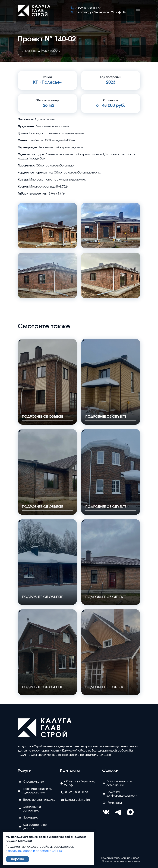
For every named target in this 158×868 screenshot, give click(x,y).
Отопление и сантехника (29, 809)
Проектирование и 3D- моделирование (36, 791)
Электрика (28, 818)
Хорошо (18, 859)
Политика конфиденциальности (120, 794)
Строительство (31, 782)
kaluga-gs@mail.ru (75, 800)
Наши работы (51, 51)
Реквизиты (112, 803)
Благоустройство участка (32, 827)
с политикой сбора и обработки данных (34, 851)
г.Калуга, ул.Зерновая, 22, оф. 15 (98, 12)
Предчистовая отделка (37, 800)
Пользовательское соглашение (117, 783)
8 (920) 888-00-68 (86, 8)
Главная (29, 51)
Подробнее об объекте (44, 416)
